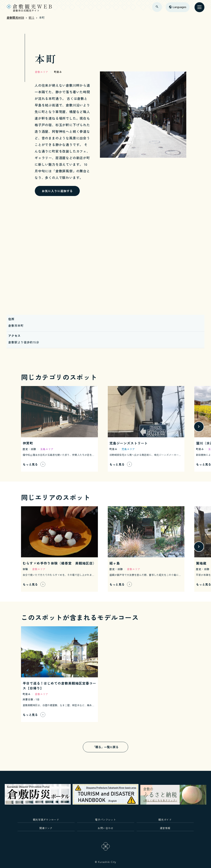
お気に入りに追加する (57, 191)
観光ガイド (165, 820)
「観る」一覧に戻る (105, 747)
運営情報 (165, 828)
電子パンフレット (105, 820)
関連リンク (46, 828)
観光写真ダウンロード (46, 820)
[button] (199, 427)
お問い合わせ (105, 828)
